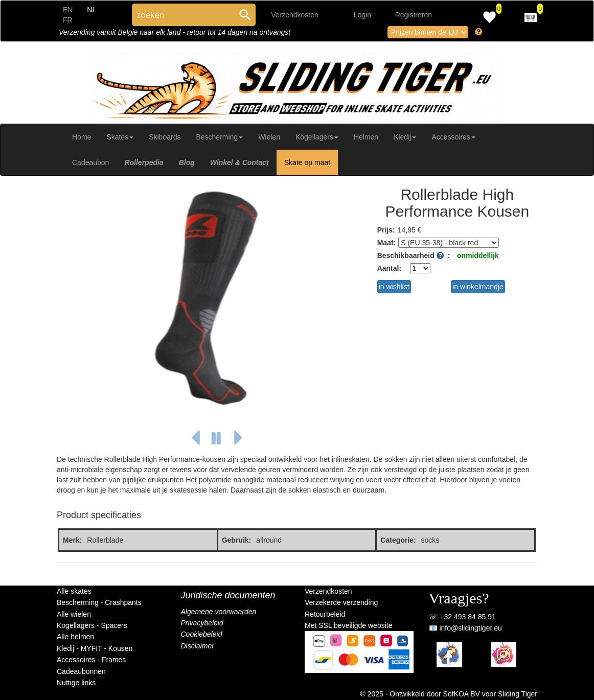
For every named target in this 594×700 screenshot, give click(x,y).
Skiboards (165, 137)
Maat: (387, 243)
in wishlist (394, 287)
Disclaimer (198, 646)
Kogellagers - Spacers (92, 625)
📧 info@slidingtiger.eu (465, 628)
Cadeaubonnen (81, 671)
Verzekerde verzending (341, 602)
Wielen (269, 137)
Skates (120, 137)
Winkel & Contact (239, 162)
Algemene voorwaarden (219, 612)
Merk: (72, 540)
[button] (196, 438)
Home (82, 137)
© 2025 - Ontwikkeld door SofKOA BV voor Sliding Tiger (449, 694)
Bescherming (219, 137)
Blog (187, 162)
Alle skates (74, 591)
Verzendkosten (295, 15)
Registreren (414, 15)
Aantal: (389, 268)
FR (68, 20)
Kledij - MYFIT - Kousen (95, 648)
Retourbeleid (325, 614)
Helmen (366, 137)
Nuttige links (76, 683)
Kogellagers (317, 137)
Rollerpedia (144, 162)
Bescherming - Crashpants (99, 602)
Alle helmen (75, 637)
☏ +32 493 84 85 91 (462, 617)
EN (68, 10)
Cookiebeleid (202, 634)
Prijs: (386, 230)
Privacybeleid (202, 623)
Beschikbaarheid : (414, 255)
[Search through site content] (183, 15)
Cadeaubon (90, 162)
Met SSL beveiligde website (348, 625)
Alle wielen (74, 614)
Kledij (405, 137)
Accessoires (453, 137)
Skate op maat (307, 162)
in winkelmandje (478, 287)
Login (362, 15)
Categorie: (398, 540)
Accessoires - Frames (91, 660)
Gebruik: (237, 540)
